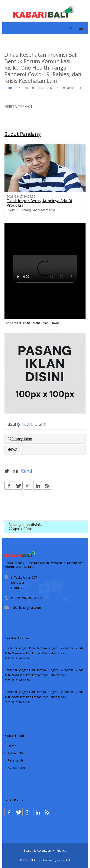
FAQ (13, 450)
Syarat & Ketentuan (37, 850)
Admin (10, 88)
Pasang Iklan (20, 439)
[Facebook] (9, 485)
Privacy (61, 850)
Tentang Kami (17, 753)
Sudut (23, 134)
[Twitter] (18, 485)
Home (12, 746)
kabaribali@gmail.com (26, 608)
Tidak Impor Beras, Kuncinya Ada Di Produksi (39, 203)
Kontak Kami (17, 768)
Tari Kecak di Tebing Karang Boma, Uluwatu (32, 323)
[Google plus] (28, 485)
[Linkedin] (38, 485)
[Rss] (47, 485)
